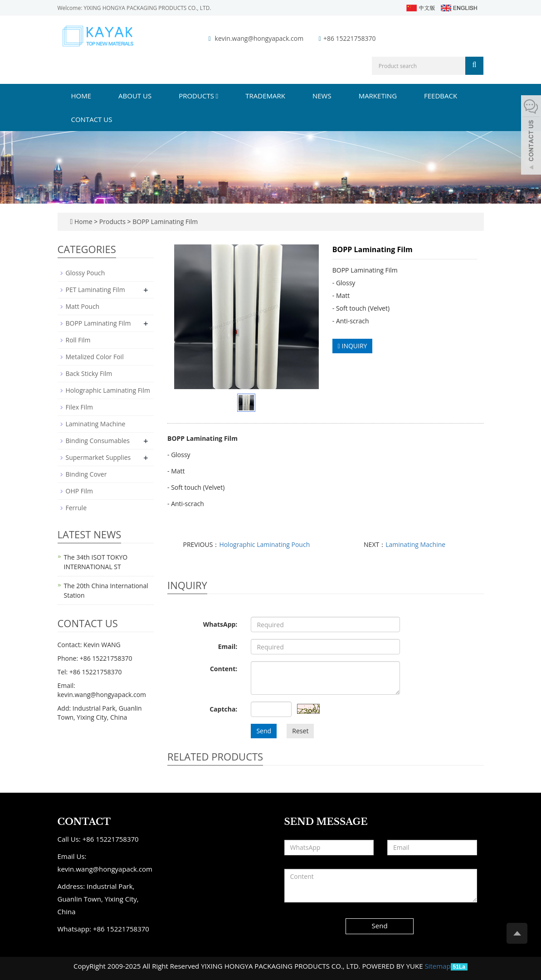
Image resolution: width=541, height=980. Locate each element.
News (322, 96)
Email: (228, 646)
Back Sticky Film (89, 373)
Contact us (92, 119)
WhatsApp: (220, 624)
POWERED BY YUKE (393, 966)
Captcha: (223, 709)
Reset (300, 731)
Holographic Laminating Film (108, 390)
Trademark (265, 96)
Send (264, 731)
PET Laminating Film (95, 290)
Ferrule (76, 508)
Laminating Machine (415, 544)
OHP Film (80, 491)
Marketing (378, 96)
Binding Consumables (98, 441)
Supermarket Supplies (98, 457)
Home (81, 96)
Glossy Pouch (85, 273)
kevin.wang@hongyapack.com (259, 38)
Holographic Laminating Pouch (264, 544)
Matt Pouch (83, 306)
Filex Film (79, 407)
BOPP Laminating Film (165, 222)
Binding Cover (86, 474)
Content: (224, 669)
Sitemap (437, 966)
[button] (217, 96)
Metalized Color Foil (95, 357)
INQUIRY (353, 346)
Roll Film (78, 340)
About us (135, 96)
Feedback (441, 96)
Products (198, 96)
